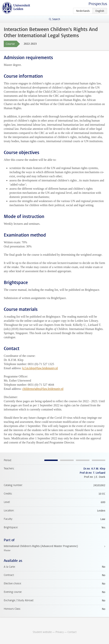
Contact (72, 632)
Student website (42, 632)
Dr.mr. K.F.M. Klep (94, 469)
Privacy (60, 632)
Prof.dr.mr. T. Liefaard (92, 473)
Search (56, 19)
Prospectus (98, 4)
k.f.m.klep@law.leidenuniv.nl (40, 368)
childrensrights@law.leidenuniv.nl (43, 389)
